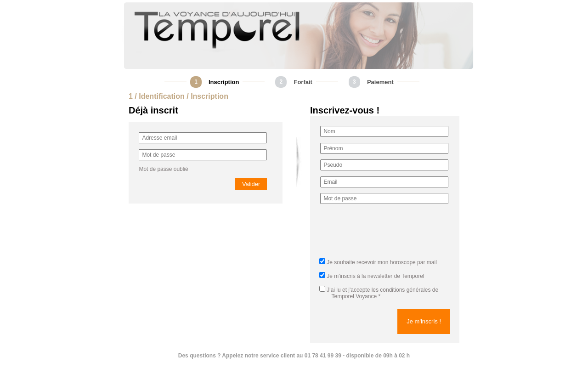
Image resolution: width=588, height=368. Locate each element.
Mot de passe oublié (163, 169)
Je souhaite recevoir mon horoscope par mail (382, 262)
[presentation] (390, 234)
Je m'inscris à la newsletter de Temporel (375, 276)
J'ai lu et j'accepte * (379, 293)
